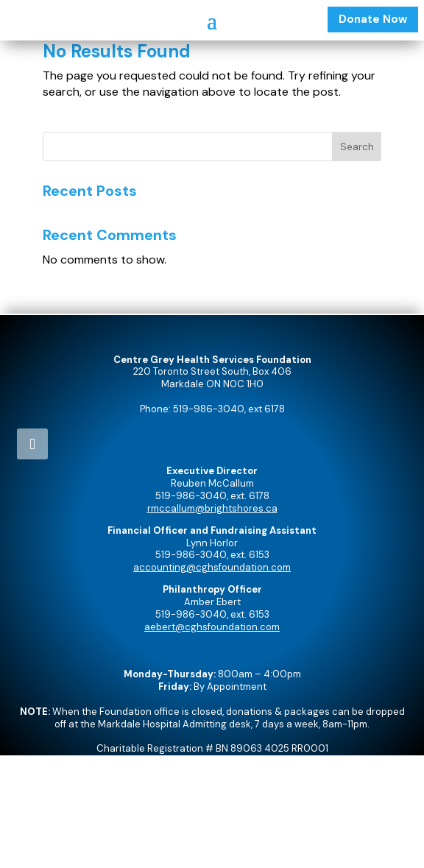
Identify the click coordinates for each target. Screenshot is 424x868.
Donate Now (373, 19)
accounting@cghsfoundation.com (212, 567)
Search (357, 147)
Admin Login (212, 810)
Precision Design (238, 849)
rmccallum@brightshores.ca (212, 508)
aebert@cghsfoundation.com (212, 627)
